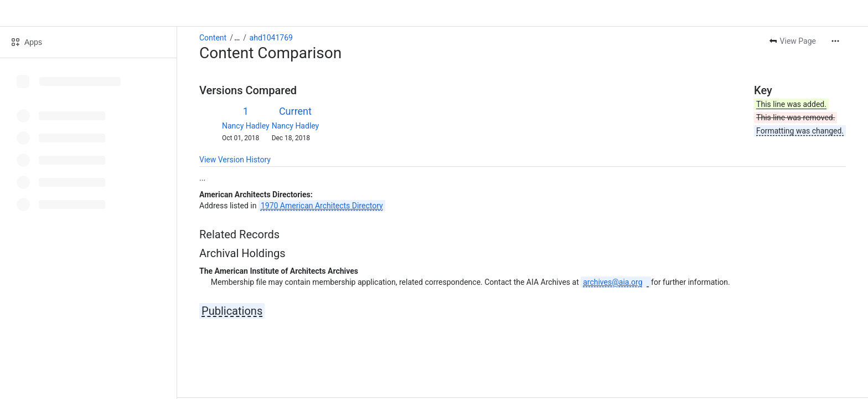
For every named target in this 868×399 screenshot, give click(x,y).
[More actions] (835, 41)
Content (213, 38)
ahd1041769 (271, 38)
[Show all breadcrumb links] (237, 38)
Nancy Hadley (246, 126)
